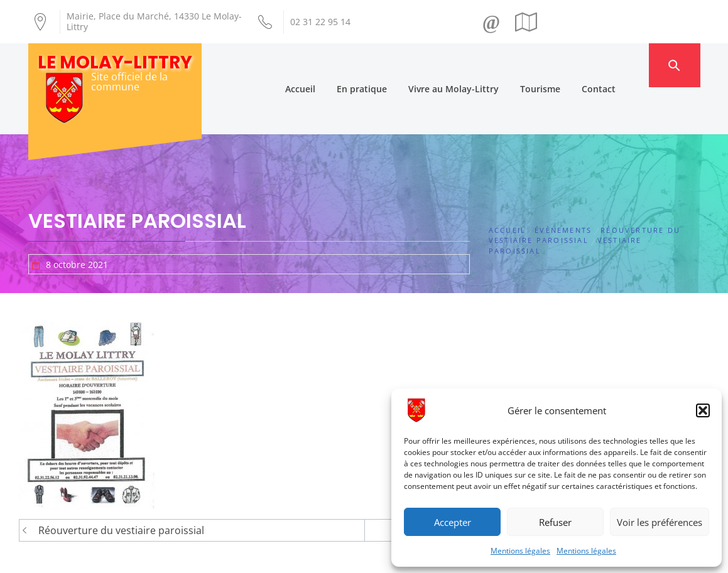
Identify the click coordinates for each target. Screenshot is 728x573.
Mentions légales (520, 551)
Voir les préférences (660, 522)
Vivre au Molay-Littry (477, 65)
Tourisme (564, 65)
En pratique (386, 65)
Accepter (453, 522)
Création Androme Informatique (248, 556)
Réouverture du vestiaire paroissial (121, 484)
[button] (703, 410)
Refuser (555, 522)
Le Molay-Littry (115, 62)
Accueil (324, 65)
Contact (622, 65)
